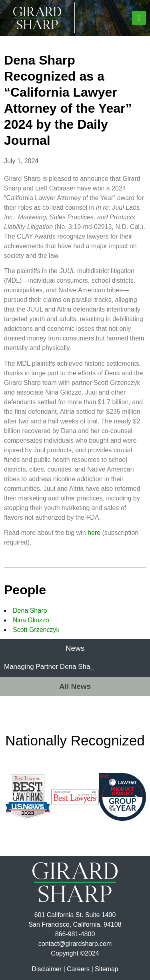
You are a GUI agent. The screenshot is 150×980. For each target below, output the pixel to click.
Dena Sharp (30, 610)
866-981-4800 (75, 934)
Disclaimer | (48, 969)
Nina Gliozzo (31, 620)
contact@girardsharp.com (75, 944)
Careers (78, 969)
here (94, 533)
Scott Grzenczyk (36, 630)
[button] (139, 18)
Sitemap (107, 969)
